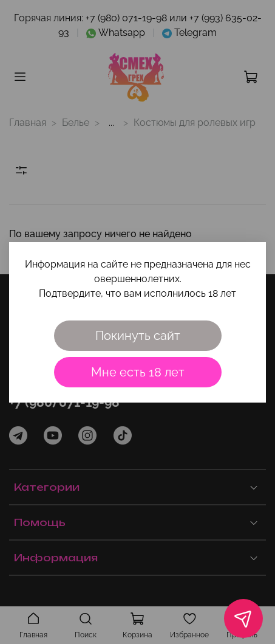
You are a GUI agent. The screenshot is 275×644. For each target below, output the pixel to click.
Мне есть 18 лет (138, 372)
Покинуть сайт (138, 336)
